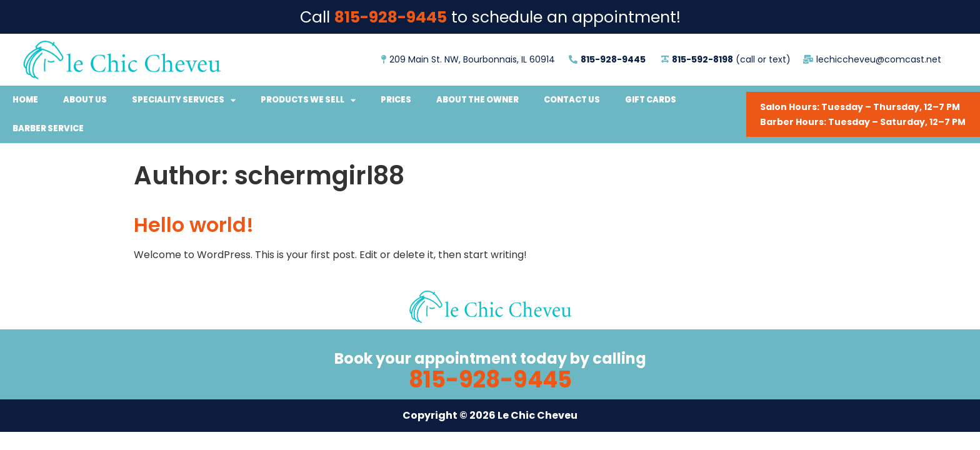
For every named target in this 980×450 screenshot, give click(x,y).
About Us (85, 100)
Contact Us (572, 100)
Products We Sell (308, 100)
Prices (396, 100)
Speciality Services (184, 100)
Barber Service (48, 128)
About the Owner (477, 100)
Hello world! (194, 225)
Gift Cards (651, 100)
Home (25, 100)
